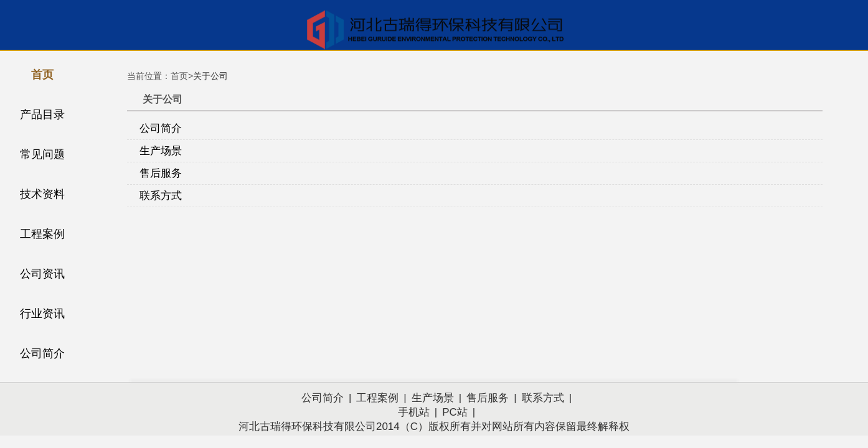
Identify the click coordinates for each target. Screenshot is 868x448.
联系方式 (161, 196)
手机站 (414, 412)
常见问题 (42, 154)
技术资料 (42, 194)
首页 (42, 75)
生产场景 (161, 151)
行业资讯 (42, 314)
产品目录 (42, 114)
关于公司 (210, 76)
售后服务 (161, 173)
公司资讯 (42, 274)
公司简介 (42, 353)
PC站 (455, 412)
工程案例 (42, 234)
